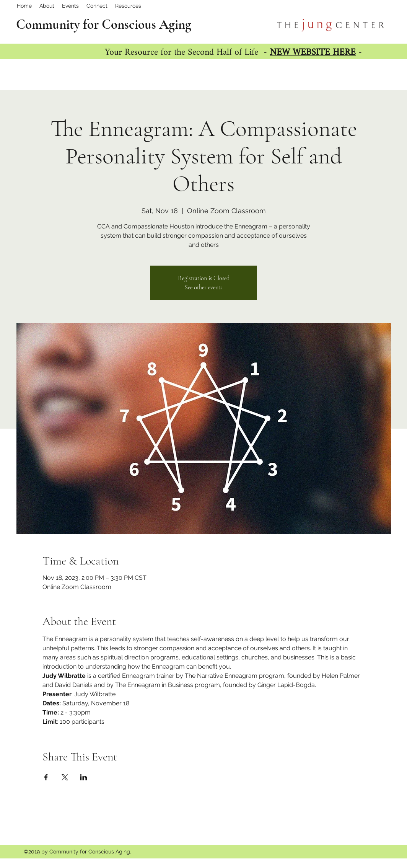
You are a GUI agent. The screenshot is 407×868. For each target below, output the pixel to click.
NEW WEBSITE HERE (313, 53)
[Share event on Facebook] (46, 777)
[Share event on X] (65, 777)
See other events (203, 287)
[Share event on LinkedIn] (84, 777)
